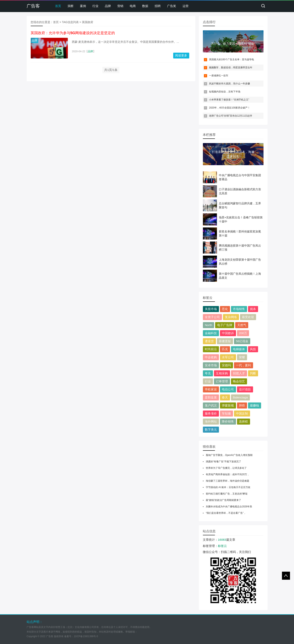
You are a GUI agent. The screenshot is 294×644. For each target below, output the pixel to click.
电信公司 (228, 389)
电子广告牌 (225, 325)
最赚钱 (255, 405)
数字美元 (211, 430)
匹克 (225, 349)
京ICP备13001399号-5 (86, 636)
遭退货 (209, 341)
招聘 (158, 6)
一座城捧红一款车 (219, 76)
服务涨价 (211, 413)
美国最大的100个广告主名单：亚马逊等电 (232, 59)
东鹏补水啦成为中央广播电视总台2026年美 (229, 507)
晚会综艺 (239, 381)
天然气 (242, 325)
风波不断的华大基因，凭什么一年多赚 (230, 84)
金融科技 (211, 333)
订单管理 (222, 381)
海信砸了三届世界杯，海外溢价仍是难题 (228, 481)
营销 (120, 6)
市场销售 (239, 309)
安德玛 (226, 365)
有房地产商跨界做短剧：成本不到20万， (228, 474)
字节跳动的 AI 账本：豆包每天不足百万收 (228, 487)
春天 (225, 397)
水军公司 (228, 357)
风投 (253, 349)
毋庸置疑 (225, 341)
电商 (133, 6)
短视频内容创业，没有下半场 (225, 92)
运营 (186, 6)
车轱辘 (226, 413)
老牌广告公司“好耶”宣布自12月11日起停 (231, 116)
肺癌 (242, 405)
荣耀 (242, 357)
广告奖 (172, 6)
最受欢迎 (248, 317)
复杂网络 (231, 317)
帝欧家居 (211, 389)
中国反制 (242, 413)
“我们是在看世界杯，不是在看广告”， (226, 513)
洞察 (71, 6)
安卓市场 (211, 365)
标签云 (222, 546)
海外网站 (211, 421)
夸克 (208, 373)
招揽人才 (239, 373)
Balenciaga (240, 397)
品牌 (108, 6)
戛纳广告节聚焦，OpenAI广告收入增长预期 (229, 455)
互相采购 (222, 373)
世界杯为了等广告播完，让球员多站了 (226, 468)
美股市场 (211, 309)
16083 (222, 540)
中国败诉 (228, 333)
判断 (253, 373)
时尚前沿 (211, 349)
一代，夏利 (244, 365)
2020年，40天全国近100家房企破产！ (230, 108)
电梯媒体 (239, 349)
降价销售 (228, 421)
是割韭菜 (211, 397)
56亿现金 (242, 341)
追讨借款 (245, 389)
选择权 (244, 421)
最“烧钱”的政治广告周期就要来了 (224, 500)
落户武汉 (211, 405)
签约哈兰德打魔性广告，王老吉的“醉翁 (227, 494)
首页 (58, 6)
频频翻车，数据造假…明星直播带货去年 (231, 68)
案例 (83, 6)
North (209, 325)
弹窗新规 (228, 405)
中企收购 (211, 357)
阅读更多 (181, 55)
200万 (243, 333)
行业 (96, 6)
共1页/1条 (111, 70)
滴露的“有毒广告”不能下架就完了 (224, 462)
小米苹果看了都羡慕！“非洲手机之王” (229, 100)
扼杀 (253, 309)
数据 (145, 6)
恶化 (225, 309)
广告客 (33, 6)
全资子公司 (212, 317)
